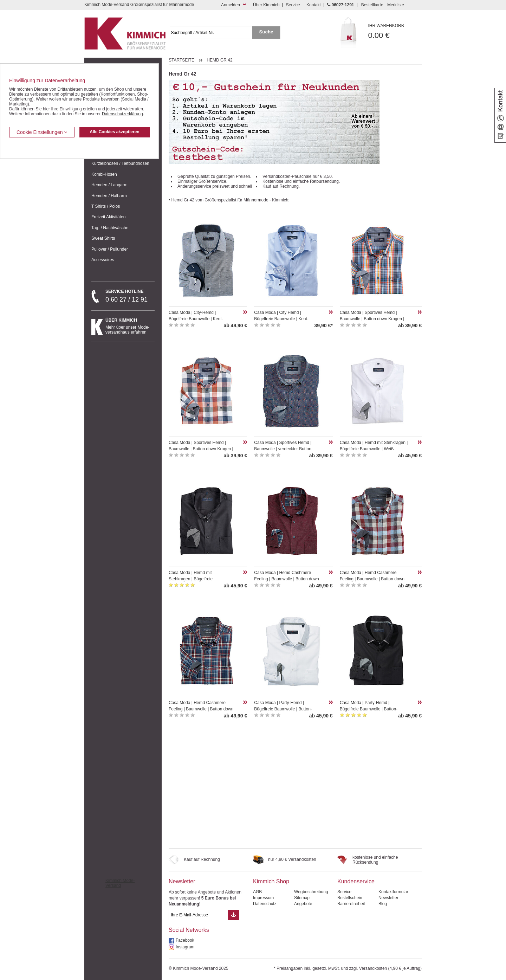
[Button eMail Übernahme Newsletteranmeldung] (233, 915)
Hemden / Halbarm (109, 196)
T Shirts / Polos (106, 206)
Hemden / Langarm (109, 185)
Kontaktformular (393, 892)
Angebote (303, 904)
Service (293, 5)
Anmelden (231, 5)
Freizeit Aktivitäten (108, 217)
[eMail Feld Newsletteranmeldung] (198, 915)
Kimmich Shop (271, 881)
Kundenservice (356, 881)
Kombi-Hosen (104, 174)
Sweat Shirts (103, 238)
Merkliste (396, 5)
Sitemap (302, 898)
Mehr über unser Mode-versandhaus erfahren (130, 326)
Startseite (181, 60)
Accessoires (103, 260)
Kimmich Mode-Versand (120, 883)
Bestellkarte (372, 5)
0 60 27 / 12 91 (130, 296)
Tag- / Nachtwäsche (110, 228)
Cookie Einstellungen (42, 132)
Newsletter (182, 881)
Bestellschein (350, 898)
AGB (257, 892)
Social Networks (189, 930)
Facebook (185, 940)
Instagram (185, 947)
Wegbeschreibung (311, 892)
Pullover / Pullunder (110, 249)
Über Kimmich (266, 5)
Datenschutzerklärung (122, 114)
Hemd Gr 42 (219, 60)
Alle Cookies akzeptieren (114, 132)
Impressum (263, 898)
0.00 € (395, 31)
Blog (383, 904)
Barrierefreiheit (351, 904)
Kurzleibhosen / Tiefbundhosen (120, 163)
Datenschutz (265, 904)
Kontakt (314, 5)
